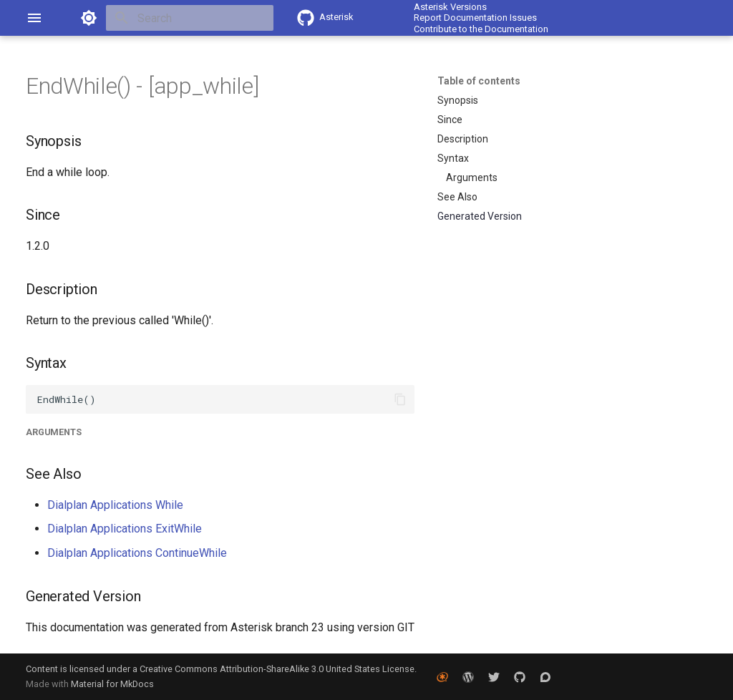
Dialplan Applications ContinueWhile (137, 553)
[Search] (190, 18)
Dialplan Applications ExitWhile (125, 529)
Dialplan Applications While (115, 505)
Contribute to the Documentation (481, 29)
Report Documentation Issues (475, 18)
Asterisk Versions (450, 7)
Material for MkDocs (112, 684)
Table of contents (479, 81)
